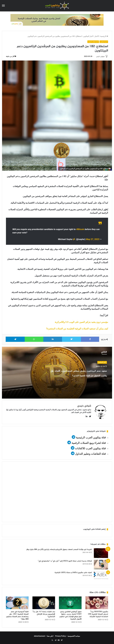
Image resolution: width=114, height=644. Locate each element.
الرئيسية (104, 36)
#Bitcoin (80, 229)
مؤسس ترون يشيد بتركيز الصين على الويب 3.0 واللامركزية (81, 322)
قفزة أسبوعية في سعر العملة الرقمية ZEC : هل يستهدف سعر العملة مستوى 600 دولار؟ (17, 614)
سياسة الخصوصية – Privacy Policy (68, 635)
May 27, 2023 (93, 239)
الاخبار (97, 36)
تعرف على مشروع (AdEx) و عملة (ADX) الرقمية (73, 572)
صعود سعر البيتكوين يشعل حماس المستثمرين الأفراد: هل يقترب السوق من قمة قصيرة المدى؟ (78, 376)
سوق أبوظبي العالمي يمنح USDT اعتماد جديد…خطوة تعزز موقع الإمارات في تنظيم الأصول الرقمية (71, 614)
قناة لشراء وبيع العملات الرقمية (89, 442)
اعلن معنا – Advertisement (44, 635)
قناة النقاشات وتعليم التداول (90, 453)
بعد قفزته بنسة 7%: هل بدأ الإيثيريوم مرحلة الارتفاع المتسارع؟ (44, 613)
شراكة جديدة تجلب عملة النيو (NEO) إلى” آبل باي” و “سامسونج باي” (65, 560)
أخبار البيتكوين (88, 36)
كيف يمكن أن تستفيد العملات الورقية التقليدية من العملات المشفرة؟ (77, 329)
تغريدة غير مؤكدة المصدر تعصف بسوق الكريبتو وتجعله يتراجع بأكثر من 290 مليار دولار (59, 549)
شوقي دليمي (99, 56)
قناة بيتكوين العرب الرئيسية (91, 437)
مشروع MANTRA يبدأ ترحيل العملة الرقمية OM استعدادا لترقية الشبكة (98, 613)
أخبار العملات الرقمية (91, 42)
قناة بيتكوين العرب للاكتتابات (90, 447)
